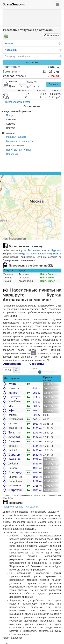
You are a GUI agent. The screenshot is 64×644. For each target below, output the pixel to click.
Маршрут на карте (16, 137)
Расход (13, 82)
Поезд (10, 115)
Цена (12, 86)
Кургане (56, 250)
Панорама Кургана (13, 507)
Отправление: (12, 364)
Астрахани (35, 250)
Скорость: (37, 364)
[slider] (40, 372)
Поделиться (53, 35)
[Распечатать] (6, 37)
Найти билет (47, 274)
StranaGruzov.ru (14, 4)
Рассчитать (32, 62)
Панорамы (12, 154)
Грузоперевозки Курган (18, 102)
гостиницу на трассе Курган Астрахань (36, 254)
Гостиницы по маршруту (20, 141)
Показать (53, 84)
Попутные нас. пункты (18, 150)
